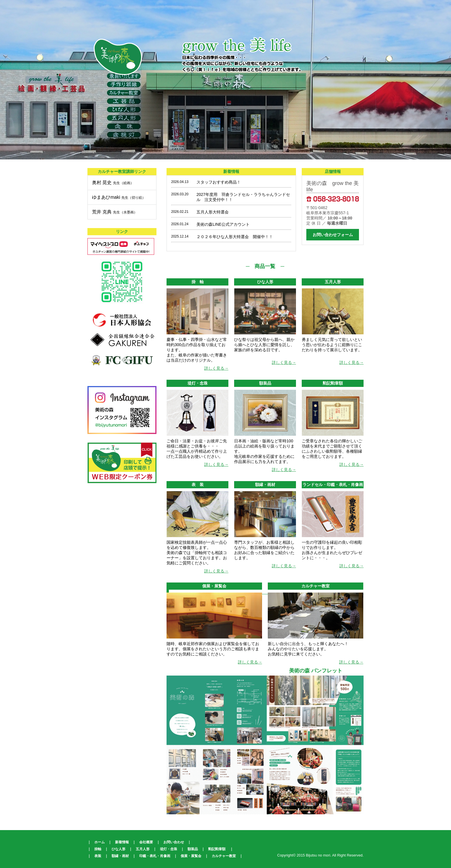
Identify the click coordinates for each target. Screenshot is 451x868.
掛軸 (98, 849)
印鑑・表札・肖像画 (155, 856)
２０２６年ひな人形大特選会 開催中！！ (235, 237)
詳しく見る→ (216, 368)
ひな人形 (119, 849)
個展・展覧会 (191, 856)
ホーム (100, 842)
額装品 (193, 849)
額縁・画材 (120, 856)
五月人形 (143, 849)
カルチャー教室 (224, 856)
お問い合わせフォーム (333, 235)
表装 (98, 856)
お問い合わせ (174, 842)
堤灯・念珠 (169, 849)
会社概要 (146, 842)
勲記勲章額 (217, 849)
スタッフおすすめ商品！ (219, 182)
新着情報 (122, 842)
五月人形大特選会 (213, 212)
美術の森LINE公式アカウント (223, 224)
